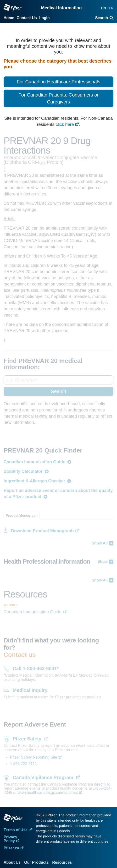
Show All (100, 543)
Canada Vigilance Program (44, 777)
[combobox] (58, 386)
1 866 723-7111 (23, 764)
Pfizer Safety (28, 739)
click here (65, 124)
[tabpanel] (58, 551)
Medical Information (61, 8)
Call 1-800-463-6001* (36, 669)
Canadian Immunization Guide (34, 462)
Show (103, 562)
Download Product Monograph (42, 531)
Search (58, 391)
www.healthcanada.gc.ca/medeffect (48, 793)
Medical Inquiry (30, 690)
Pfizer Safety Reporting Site (34, 757)
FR (111, 8)
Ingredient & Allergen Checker (34, 481)
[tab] (22, 516)
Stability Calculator (23, 471)
